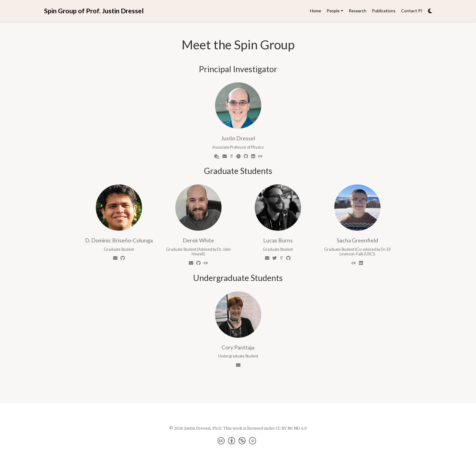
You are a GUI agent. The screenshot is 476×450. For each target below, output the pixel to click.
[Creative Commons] (238, 441)
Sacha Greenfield (357, 240)
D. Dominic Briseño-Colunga (119, 240)
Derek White (198, 240)
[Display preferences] (430, 11)
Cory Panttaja (238, 347)
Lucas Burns (278, 240)
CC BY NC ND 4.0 (291, 428)
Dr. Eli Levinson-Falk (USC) (365, 252)
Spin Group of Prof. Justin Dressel (94, 11)
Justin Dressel (238, 138)
